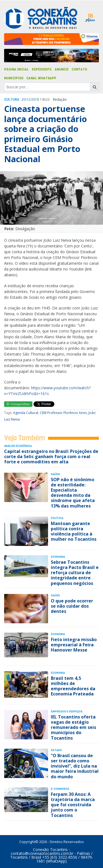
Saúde (55, 474)
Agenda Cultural (26, 413)
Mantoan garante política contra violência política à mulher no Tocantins (74, 531)
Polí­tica (57, 518)
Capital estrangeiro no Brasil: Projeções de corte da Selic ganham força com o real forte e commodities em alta (51, 456)
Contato (79, 69)
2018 (35, 99)
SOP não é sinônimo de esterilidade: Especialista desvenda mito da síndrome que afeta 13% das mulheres (73, 493)
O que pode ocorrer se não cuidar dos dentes (72, 606)
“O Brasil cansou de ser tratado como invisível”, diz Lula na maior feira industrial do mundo (75, 766)
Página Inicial (16, 69)
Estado (56, 750)
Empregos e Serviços (67, 711)
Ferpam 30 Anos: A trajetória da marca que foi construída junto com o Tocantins (73, 805)
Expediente (42, 69)
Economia (58, 557)
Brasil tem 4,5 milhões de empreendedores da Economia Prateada (73, 686)
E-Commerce (60, 789)
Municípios (14, 78)
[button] (8, 202)
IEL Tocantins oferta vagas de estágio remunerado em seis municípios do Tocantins (73, 727)
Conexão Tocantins (50, 849)
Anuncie (62, 69)
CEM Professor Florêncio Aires (63, 413)
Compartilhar (18, 404)
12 (28, 99)
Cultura (12, 100)
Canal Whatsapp (41, 78)
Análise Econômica (18, 446)
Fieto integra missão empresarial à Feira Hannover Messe (74, 645)
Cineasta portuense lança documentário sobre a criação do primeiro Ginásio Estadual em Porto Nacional (45, 134)
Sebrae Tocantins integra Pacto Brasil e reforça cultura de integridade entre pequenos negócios (75, 573)
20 (23, 99)
